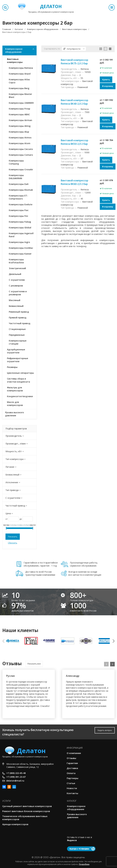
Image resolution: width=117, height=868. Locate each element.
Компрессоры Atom (20, 143)
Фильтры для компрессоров (15, 389)
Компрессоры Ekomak (21, 190)
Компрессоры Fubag (20, 222)
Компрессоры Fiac (19, 210)
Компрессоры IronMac (21, 248)
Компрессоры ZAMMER (21, 103)
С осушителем (17, 280)
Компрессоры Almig (20, 126)
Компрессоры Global (20, 228)
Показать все (34, 664)
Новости (72, 788)
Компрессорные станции (18, 342)
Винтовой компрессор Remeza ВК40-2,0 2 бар (74, 102)
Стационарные (17, 329)
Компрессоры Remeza (21, 68)
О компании (74, 753)
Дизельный (15, 274)
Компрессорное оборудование (14, 50)
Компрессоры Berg (19, 88)
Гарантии (72, 763)
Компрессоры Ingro (19, 242)
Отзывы (71, 758)
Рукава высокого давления (15, 414)
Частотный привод (20, 323)
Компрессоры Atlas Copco (19, 81)
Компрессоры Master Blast (20, 96)
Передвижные (17, 335)
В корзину (108, 86)
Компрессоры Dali (19, 184)
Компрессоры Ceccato (21, 149)
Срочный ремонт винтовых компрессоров (27, 806)
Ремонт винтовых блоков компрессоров (26, 811)
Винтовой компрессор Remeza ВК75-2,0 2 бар (74, 62)
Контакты (72, 793)
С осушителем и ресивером (18, 293)
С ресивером (16, 286)
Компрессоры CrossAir (21, 169)
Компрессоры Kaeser (20, 254)
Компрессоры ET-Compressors (18, 197)
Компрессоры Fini (18, 216)
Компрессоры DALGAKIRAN (16, 177)
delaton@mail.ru (15, 781)
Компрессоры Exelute (21, 204)
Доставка (72, 768)
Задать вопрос (105, 730)
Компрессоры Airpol (20, 74)
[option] (13, 641)
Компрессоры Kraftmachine (16, 261)
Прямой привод (18, 318)
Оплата (71, 773)
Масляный (15, 300)
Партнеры (73, 778)
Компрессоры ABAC (19, 114)
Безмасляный (16, 306)
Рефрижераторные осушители (18, 360)
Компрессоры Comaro (21, 155)
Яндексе (72, 840)
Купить (106, 80)
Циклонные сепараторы (20, 373)
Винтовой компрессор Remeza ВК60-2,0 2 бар (74, 182)
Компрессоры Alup (19, 132)
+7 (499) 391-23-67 (16, 777)
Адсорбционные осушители (16, 351)
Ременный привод (19, 312)
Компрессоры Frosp (19, 109)
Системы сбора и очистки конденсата (19, 380)
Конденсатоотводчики (20, 396)
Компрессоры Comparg (16, 162)
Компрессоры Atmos (20, 138)
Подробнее (84, 864)
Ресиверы (12, 367)
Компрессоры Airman (20, 120)
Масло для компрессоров (15, 404)
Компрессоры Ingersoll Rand (21, 235)
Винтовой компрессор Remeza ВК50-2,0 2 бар (74, 142)
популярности (74, 49)
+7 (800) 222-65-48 (16, 773)
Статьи (71, 783)
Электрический (17, 268)
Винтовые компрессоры (15, 61)
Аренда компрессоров (15, 824)
